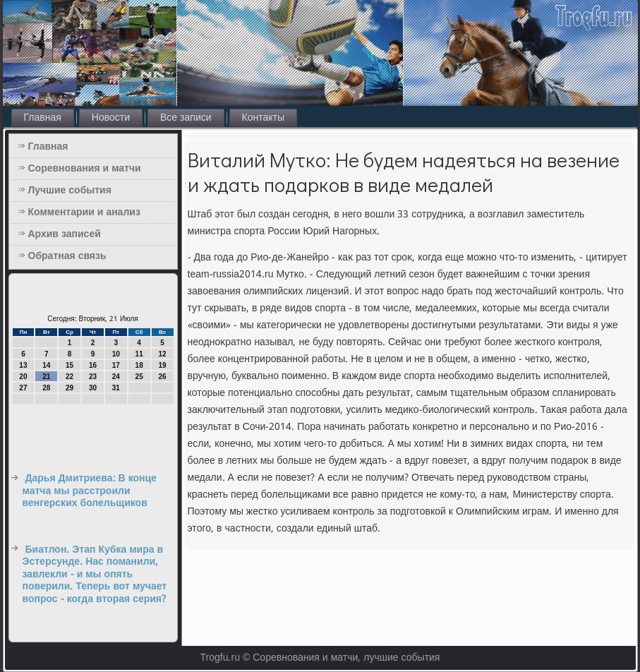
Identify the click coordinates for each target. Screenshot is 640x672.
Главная (43, 118)
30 (93, 388)
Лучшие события (70, 191)
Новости (111, 118)
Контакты (263, 118)
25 (139, 377)
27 (23, 388)
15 (70, 365)
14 (46, 365)
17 (116, 365)
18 (139, 365)
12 (162, 354)
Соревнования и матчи (85, 169)
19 (162, 365)
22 (70, 377)
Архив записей (65, 234)
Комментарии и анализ (84, 212)
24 (116, 377)
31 (116, 388)
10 (116, 354)
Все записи (186, 118)
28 (46, 388)
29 (70, 388)
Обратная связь (67, 256)
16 (93, 365)
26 (162, 377)
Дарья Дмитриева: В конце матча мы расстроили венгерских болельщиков (90, 491)
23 (93, 377)
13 (23, 365)
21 (46, 377)
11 (139, 354)
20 (23, 377)
